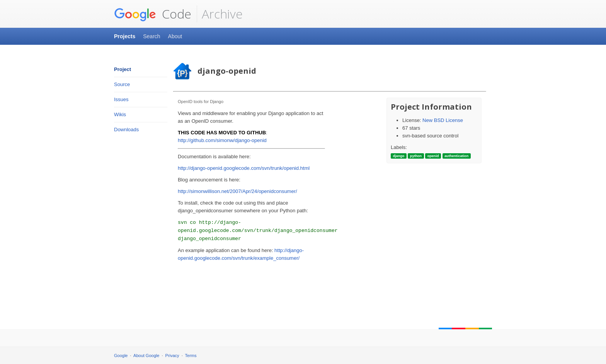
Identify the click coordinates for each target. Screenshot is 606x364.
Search (151, 36)
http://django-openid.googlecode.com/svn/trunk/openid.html (244, 168)
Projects (125, 36)
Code (153, 14)
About (175, 36)
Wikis (120, 114)
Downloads (126, 130)
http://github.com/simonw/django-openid (222, 140)
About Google (146, 356)
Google (121, 356)
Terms (191, 356)
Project (123, 69)
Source (122, 84)
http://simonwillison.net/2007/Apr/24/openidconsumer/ (237, 191)
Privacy (172, 356)
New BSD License (443, 120)
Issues (121, 99)
